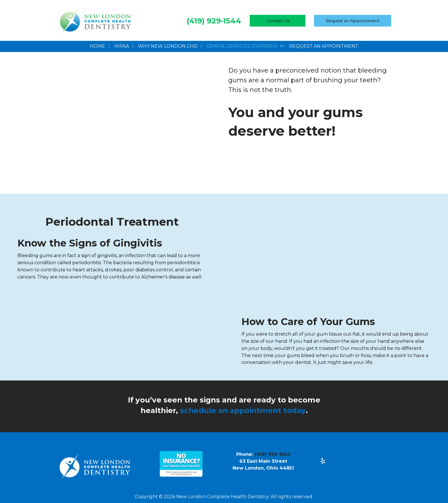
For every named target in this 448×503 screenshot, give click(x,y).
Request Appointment (353, 21)
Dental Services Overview (242, 46)
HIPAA (122, 46)
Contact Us (278, 21)
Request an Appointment (324, 46)
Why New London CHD (168, 46)
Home (98, 46)
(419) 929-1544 (214, 21)
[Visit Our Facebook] (323, 454)
